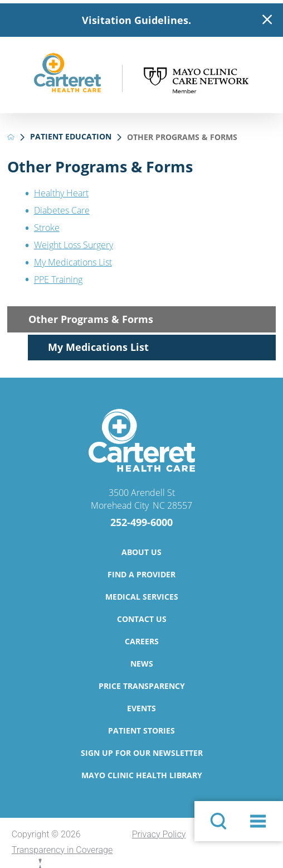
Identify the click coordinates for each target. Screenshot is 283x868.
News (142, 664)
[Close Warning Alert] (267, 20)
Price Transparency (142, 686)
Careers (142, 641)
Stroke (47, 228)
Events (141, 708)
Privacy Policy (159, 834)
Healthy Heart (61, 193)
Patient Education (71, 136)
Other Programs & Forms (91, 319)
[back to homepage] (11, 137)
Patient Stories (141, 730)
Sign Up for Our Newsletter (142, 753)
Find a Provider (141, 574)
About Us (141, 552)
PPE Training (58, 279)
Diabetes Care (62, 210)
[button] (258, 821)
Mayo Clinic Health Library (142, 775)
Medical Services (142, 597)
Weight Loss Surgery (74, 245)
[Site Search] (218, 821)
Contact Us (142, 619)
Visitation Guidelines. (136, 20)
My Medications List (73, 262)
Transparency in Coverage (62, 850)
